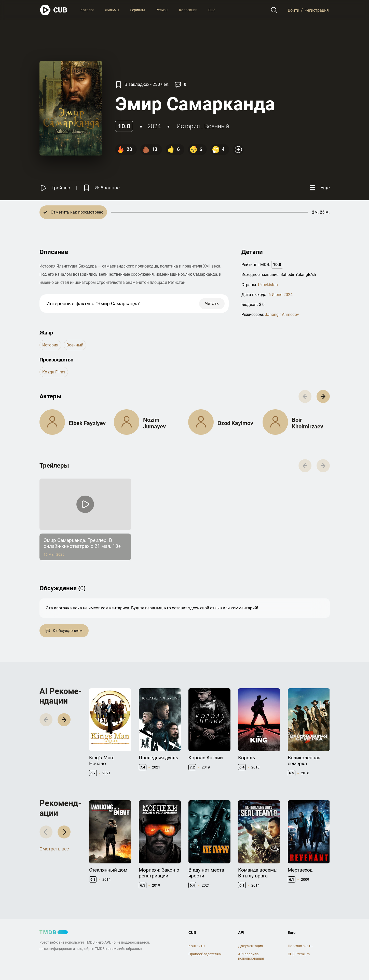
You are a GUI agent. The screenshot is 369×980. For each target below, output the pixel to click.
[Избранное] (101, 188)
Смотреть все (54, 849)
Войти (293, 10)
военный (217, 126)
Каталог (87, 10)
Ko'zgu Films (54, 372)
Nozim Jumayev (154, 423)
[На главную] (53, 10)
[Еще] (319, 188)
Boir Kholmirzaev (307, 423)
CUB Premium (299, 954)
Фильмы (112, 10)
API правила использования (251, 956)
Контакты (197, 946)
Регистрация (317, 10)
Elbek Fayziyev (87, 423)
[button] (323, 396)
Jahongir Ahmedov (282, 314)
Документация (251, 946)
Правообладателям (205, 954)
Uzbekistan (268, 285)
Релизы (162, 10)
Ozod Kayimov (235, 423)
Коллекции (188, 10)
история (188, 126)
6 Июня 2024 (281, 295)
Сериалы (137, 10)
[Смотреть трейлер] (55, 188)
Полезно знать (300, 946)
